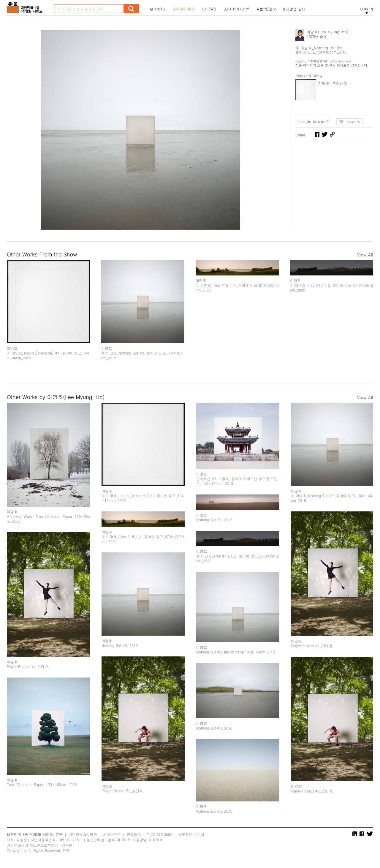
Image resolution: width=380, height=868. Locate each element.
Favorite (353, 122)
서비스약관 (112, 834)
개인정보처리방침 (83, 834)
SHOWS (209, 9)
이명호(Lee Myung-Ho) (328, 32)
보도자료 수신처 (191, 834)
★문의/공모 (266, 9)
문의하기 (134, 834)
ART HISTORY (237, 9)
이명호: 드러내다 (333, 83)
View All (365, 255)
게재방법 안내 (294, 9)
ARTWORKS (184, 9)
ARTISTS (157, 9)
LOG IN (367, 9)
